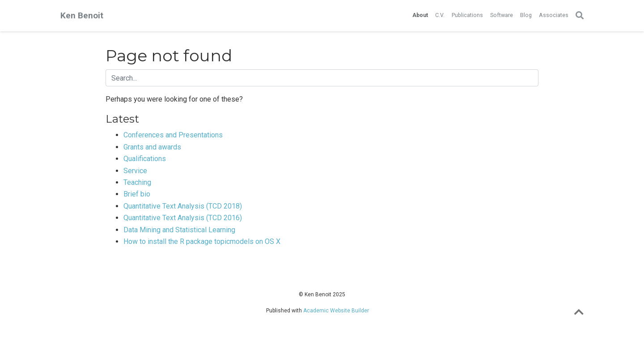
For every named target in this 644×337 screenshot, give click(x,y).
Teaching (137, 182)
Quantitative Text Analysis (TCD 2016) (183, 218)
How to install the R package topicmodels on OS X (202, 241)
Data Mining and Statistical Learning (179, 230)
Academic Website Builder (336, 311)
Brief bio (137, 194)
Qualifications (145, 159)
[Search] (580, 16)
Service (135, 171)
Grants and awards (152, 147)
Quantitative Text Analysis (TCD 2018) (183, 206)
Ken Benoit (82, 15)
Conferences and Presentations (173, 135)
